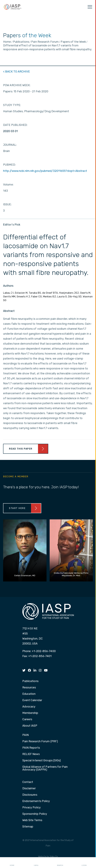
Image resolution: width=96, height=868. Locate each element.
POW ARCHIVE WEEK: (17, 85)
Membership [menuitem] (30, 713)
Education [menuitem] (29, 694)
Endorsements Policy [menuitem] (36, 801)
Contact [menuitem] (28, 782)
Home (12, 863)
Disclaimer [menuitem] (29, 789)
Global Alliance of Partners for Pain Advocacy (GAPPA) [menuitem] (45, 768)
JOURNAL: (10, 145)
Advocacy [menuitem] (29, 707)
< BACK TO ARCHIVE (16, 72)
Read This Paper (21, 449)
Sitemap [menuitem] (28, 827)
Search (60, 863)
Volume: (8, 185)
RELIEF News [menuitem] (31, 754)
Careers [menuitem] (27, 719)
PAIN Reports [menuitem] (31, 748)
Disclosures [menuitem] (30, 795)
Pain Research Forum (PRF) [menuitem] (40, 741)
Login (84, 863)
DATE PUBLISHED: (15, 125)
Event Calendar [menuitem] (32, 700)
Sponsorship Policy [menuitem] (35, 814)
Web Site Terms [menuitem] (32, 820)
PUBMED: (9, 165)
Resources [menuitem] (29, 688)
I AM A (36, 863)
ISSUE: (7, 204)
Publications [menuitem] (30, 681)
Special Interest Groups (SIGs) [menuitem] (42, 761)
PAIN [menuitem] (26, 735)
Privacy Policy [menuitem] (31, 808)
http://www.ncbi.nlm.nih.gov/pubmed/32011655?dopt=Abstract (45, 171)
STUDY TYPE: (12, 105)
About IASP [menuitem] (30, 726)
